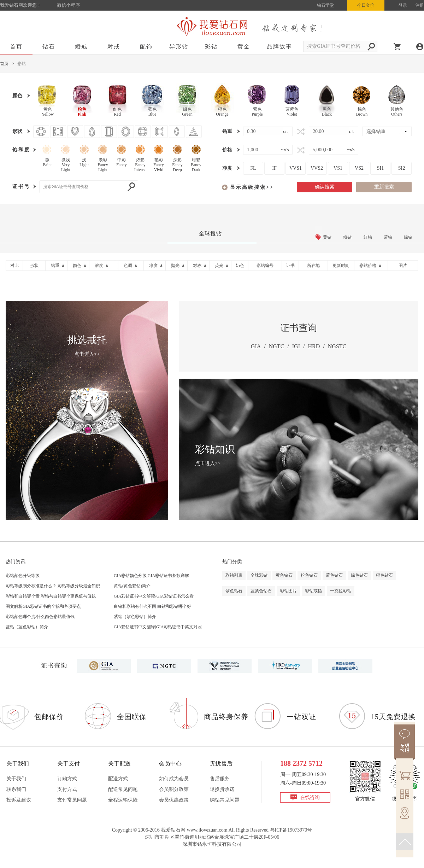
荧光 (219, 266)
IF (274, 168)
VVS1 (296, 168)
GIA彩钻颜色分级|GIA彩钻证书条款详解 (151, 576)
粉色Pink (82, 112)
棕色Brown (362, 112)
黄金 (244, 46)
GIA (256, 346)
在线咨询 (310, 797)
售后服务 (220, 779)
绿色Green (187, 112)
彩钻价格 (368, 266)
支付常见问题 (72, 800)
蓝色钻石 (334, 575)
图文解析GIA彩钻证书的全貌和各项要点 (43, 606)
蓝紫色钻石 (261, 591)
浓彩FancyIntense (140, 163)
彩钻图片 (288, 591)
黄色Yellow (48, 112)
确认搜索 (325, 187)
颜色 (77, 266)
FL (253, 168)
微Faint (48, 162)
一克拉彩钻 (341, 591)
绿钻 (408, 237)
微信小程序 (68, 5)
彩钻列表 (234, 575)
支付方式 (67, 789)
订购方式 (67, 779)
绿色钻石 (359, 575)
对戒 (114, 46)
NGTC (277, 346)
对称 (197, 266)
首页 (16, 46)
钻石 (49, 46)
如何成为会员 (174, 779)
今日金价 (366, 5)
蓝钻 (388, 237)
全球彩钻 (259, 575)
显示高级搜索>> (252, 187)
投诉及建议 (19, 800)
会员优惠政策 (174, 800)
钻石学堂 (325, 5)
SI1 (380, 168)
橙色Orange (222, 112)
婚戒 (81, 46)
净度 (153, 266)
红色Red (117, 112)
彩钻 (211, 46)
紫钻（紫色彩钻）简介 (135, 617)
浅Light (84, 162)
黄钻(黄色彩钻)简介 (132, 586)
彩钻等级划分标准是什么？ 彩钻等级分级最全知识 (53, 586)
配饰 (146, 46)
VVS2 (317, 168)
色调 (128, 266)
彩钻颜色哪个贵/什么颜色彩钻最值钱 (40, 617)
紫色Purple (257, 112)
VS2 (359, 168)
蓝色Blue (152, 112)
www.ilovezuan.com (207, 830)
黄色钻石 (284, 575)
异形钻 (179, 46)
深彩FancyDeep (177, 163)
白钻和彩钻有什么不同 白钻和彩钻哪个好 (152, 606)
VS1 (338, 168)
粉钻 (347, 237)
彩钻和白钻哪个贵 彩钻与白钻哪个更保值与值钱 (51, 596)
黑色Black (327, 112)
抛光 (175, 266)
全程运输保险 (123, 800)
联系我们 (16, 789)
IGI (296, 346)
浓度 (99, 266)
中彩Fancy (121, 162)
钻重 (55, 266)
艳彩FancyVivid (158, 163)
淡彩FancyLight (103, 163)
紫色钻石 (234, 591)
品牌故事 (279, 46)
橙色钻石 (384, 575)
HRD (314, 346)
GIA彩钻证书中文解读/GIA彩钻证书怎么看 (154, 596)
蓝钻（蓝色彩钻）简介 (27, 627)
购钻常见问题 (225, 800)
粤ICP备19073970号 (291, 830)
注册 (420, 5)
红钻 (368, 237)
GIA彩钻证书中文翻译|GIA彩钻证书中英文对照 (158, 627)
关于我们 (16, 779)
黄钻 (327, 237)
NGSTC (337, 346)
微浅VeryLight (66, 163)
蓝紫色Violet (292, 112)
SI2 (402, 168)
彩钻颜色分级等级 (23, 576)
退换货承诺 (222, 789)
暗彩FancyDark (196, 163)
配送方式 (118, 779)
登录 (403, 5)
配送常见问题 (123, 789)
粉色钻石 (309, 575)
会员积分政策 (174, 789)
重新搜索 (384, 187)
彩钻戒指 (313, 591)
